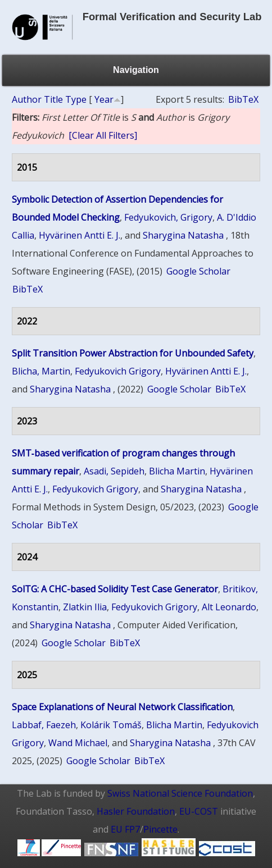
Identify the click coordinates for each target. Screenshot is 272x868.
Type (76, 99)
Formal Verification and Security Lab (172, 17)
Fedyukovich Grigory (118, 371)
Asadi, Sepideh (114, 471)
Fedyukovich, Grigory (168, 217)
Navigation (136, 70)
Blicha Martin (177, 471)
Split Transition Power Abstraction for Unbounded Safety (133, 353)
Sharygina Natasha (183, 235)
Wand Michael (78, 743)
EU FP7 (125, 829)
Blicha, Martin (41, 371)
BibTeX (243, 99)
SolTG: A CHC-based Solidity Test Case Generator (115, 589)
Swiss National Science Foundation (180, 793)
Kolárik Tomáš (111, 725)
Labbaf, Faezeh (44, 725)
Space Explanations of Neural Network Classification (122, 707)
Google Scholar (198, 271)
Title (53, 99)
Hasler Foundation (136, 811)
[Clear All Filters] (103, 135)
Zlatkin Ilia (85, 607)
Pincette (160, 829)
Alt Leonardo (229, 607)
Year (104, 99)
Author (27, 99)
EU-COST (199, 811)
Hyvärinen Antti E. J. (80, 235)
